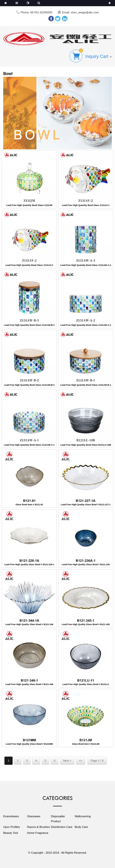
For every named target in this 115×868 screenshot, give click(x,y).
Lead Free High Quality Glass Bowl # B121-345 (86, 624)
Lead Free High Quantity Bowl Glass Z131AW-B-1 (86, 385)
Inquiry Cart (97, 56)
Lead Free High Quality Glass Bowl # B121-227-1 (86, 505)
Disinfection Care (62, 827)
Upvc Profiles (11, 827)
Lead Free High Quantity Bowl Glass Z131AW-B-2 (29, 385)
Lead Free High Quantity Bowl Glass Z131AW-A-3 (86, 265)
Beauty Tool (11, 833)
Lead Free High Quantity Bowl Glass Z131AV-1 (86, 205)
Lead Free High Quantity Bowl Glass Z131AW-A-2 (86, 325)
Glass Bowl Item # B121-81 (29, 505)
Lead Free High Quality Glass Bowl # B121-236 (86, 564)
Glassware (34, 816)
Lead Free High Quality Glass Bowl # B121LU (86, 684)
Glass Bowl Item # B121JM (86, 744)
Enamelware (11, 816)
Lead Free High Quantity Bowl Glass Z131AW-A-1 (29, 445)
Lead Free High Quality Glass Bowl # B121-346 (29, 684)
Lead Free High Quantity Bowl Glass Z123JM (29, 205)
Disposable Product (58, 819)
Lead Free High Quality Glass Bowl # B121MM (29, 744)
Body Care (81, 827)
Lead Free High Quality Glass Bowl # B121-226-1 (29, 564)
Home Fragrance (38, 833)
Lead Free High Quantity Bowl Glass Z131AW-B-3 (29, 325)
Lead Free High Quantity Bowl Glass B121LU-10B (86, 445)
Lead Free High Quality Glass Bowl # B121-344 (29, 624)
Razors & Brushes (38, 827)
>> (81, 761)
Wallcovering (83, 816)
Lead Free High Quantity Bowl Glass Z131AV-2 (29, 265)
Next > (67, 761)
